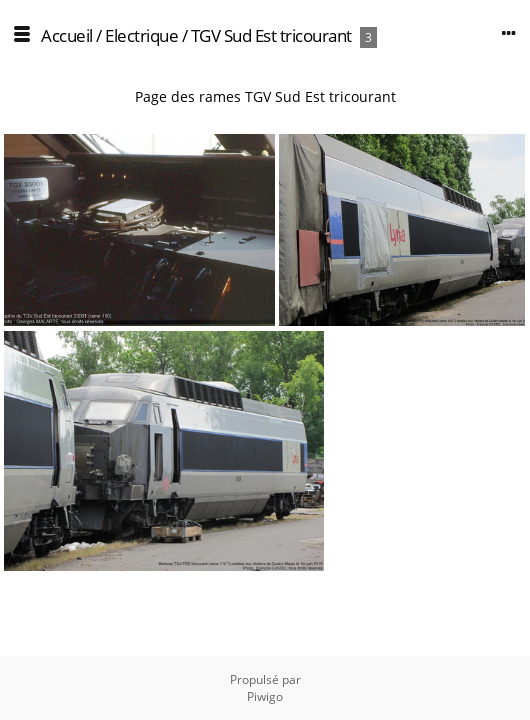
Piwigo (265, 696)
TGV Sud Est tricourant (271, 35)
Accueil (67, 35)
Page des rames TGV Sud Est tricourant (265, 96)
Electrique (141, 35)
